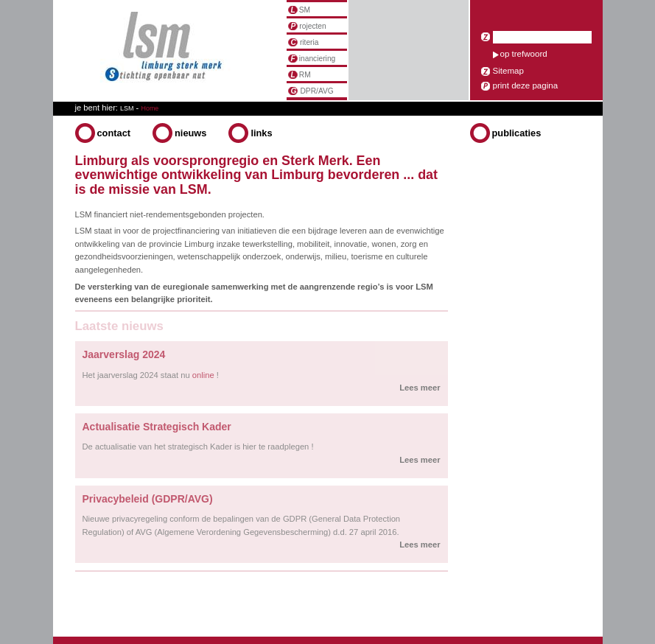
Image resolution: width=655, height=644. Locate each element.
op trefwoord (524, 54)
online (203, 375)
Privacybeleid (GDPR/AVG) (148, 499)
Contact (114, 133)
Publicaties (517, 133)
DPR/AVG (311, 91)
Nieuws (190, 133)
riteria (304, 42)
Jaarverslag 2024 (124, 354)
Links (261, 133)
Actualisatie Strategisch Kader (157, 427)
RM (300, 75)
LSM (127, 108)
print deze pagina (526, 85)
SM (300, 10)
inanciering (312, 59)
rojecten (307, 26)
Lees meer (420, 388)
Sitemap (508, 71)
